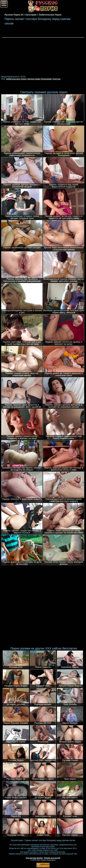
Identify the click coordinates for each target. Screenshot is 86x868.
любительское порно (16, 79)
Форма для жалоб (52, 858)
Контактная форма (34, 858)
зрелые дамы (34, 79)
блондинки (46, 79)
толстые (56, 79)
